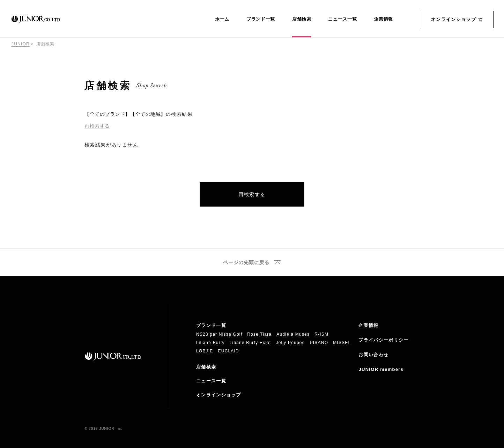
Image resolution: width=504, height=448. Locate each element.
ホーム (222, 19)
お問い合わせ (373, 355)
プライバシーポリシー (383, 340)
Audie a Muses (293, 334)
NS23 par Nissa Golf (219, 334)
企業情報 (383, 19)
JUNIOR (21, 44)
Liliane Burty (210, 343)
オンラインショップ (457, 19)
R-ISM (321, 334)
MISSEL (342, 343)
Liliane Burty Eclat (250, 343)
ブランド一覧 (261, 19)
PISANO (319, 343)
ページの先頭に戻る (246, 263)
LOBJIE (205, 351)
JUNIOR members (381, 369)
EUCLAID (229, 351)
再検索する (97, 126)
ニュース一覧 (342, 19)
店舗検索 (302, 19)
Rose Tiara (259, 334)
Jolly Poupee (291, 343)
